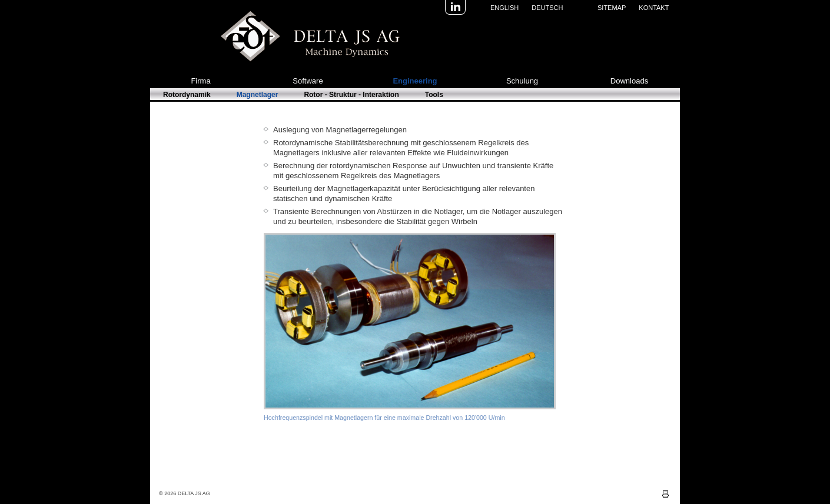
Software (308, 81)
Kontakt (654, 8)
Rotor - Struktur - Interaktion (351, 95)
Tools (434, 95)
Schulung (522, 81)
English (504, 8)
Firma (200, 81)
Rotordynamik (187, 95)
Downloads (629, 81)
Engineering (415, 81)
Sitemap (612, 8)
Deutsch (547, 8)
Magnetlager (258, 95)
